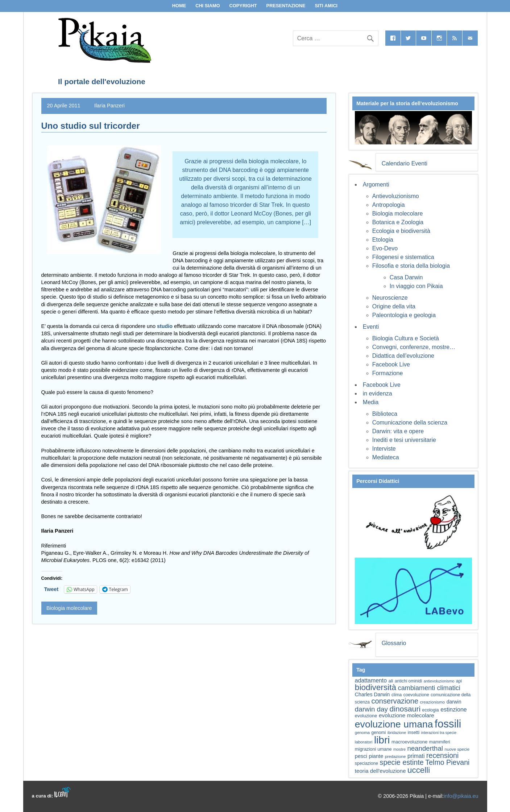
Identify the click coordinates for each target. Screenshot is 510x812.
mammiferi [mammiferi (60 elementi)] (440, 742)
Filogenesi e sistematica (403, 257)
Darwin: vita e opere (398, 431)
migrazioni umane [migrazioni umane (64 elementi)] (373, 749)
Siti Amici (326, 6)
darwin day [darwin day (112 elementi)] (371, 709)
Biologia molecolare (69, 608)
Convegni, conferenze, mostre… (414, 347)
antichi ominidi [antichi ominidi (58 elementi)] (408, 681)
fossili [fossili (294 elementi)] (448, 724)
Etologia (383, 240)
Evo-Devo (385, 248)
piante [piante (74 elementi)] (376, 756)
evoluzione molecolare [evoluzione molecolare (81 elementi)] (407, 715)
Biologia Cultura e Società (406, 338)
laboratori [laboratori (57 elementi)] (364, 742)
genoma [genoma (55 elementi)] (362, 733)
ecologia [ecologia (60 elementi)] (431, 710)
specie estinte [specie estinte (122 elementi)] (401, 762)
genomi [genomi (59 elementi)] (379, 733)
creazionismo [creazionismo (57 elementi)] (433, 702)
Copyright (243, 6)
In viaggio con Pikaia (416, 286)
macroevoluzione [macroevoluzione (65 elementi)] (409, 742)
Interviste (384, 449)
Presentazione (286, 6)
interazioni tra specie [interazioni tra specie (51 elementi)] (439, 733)
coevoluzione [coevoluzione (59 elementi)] (416, 695)
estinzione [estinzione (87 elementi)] (454, 709)
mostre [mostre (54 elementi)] (399, 749)
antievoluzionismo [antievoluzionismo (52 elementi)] (439, 681)
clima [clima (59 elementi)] (397, 695)
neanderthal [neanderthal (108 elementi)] (425, 748)
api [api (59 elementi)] (459, 681)
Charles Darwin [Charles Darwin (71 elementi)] (372, 694)
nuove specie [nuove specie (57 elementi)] (457, 749)
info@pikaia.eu (461, 796)
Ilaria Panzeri (109, 106)
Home (179, 6)
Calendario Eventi (405, 163)
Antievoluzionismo (396, 196)
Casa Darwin (406, 277)
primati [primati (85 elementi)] (416, 756)
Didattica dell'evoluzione (403, 356)
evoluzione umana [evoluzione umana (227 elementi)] (394, 724)
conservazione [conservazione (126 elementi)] (395, 701)
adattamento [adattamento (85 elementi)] (371, 680)
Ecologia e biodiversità (401, 231)
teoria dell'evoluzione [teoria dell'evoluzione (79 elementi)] (380, 771)
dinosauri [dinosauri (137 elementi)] (405, 709)
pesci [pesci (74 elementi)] (361, 756)
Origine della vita (394, 306)
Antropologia (389, 205)
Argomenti (376, 184)
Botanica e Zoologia (398, 222)
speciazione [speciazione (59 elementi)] (366, 763)
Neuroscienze (390, 298)
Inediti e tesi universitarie (404, 440)
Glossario (394, 643)
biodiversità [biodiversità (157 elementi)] (376, 687)
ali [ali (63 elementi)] (391, 681)
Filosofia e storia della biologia (411, 266)
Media (371, 402)
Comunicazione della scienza (410, 423)
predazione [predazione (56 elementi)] (395, 756)
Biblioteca (385, 414)
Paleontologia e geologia (404, 315)
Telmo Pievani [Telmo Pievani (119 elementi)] (447, 762)
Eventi (371, 327)
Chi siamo (208, 6)
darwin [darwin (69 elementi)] (454, 702)
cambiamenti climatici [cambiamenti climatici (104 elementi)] (429, 688)
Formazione (387, 373)
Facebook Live (391, 364)
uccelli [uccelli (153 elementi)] (419, 770)
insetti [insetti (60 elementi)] (414, 733)
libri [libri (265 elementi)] (382, 740)
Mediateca (386, 457)
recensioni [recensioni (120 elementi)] (442, 755)
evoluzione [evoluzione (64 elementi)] (366, 716)
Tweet (51, 589)
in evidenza (378, 393)
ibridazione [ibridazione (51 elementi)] (397, 733)
